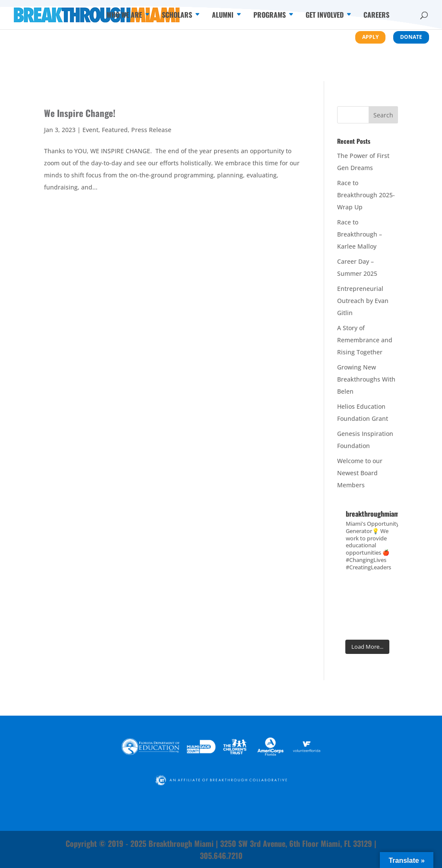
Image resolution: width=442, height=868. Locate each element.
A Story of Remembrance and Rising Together (365, 340)
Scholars (177, 16)
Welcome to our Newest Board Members (360, 473)
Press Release (151, 130)
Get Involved (325, 16)
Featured (115, 130)
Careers (376, 16)
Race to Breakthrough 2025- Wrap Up (366, 195)
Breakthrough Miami (181, 843)
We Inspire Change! (80, 113)
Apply (370, 37)
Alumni (223, 16)
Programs (270, 16)
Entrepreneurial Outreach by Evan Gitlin (363, 301)
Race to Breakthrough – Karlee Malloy (360, 234)
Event (90, 130)
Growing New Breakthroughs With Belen (366, 379)
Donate (411, 37)
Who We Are (124, 16)
